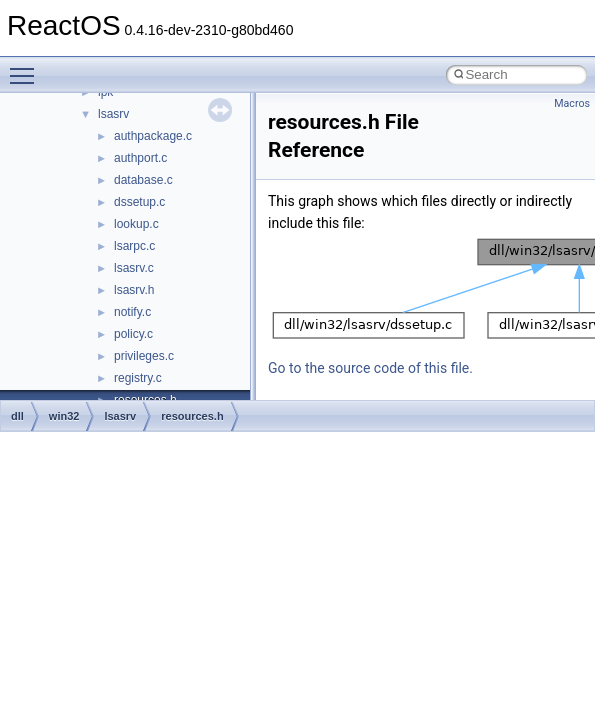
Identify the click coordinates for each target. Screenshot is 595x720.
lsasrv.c (134, 268)
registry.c (138, 378)
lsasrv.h (134, 290)
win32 (64, 416)
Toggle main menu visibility (27, 67)
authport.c (140, 158)
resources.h (192, 416)
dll (17, 416)
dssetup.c (139, 202)
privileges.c (144, 356)
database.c (143, 180)
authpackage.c (153, 136)
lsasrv (113, 114)
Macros (572, 103)
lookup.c (136, 224)
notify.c (132, 312)
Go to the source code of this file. (370, 368)
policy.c (133, 334)
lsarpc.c (134, 246)
